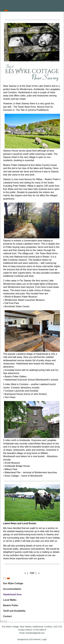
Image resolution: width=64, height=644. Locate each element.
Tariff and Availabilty (14, 611)
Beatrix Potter (11, 605)
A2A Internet (35, 639)
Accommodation (12, 589)
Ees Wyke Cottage (13, 583)
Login (44, 639)
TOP (32, 573)
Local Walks (10, 600)
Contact (7, 616)
